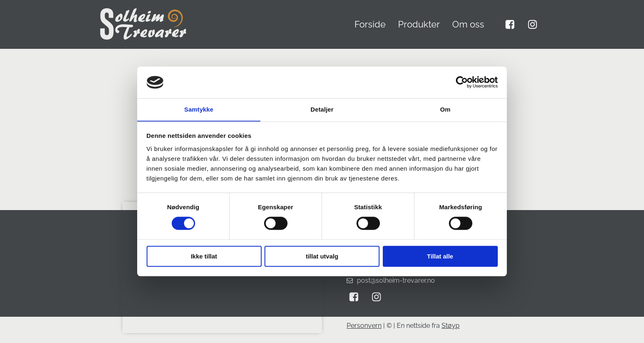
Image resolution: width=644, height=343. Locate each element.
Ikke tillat (204, 256)
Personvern (364, 326)
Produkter (419, 24)
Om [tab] (445, 109)
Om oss (468, 24)
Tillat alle (440, 256)
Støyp (451, 326)
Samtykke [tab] (199, 109)
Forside (370, 24)
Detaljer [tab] (322, 109)
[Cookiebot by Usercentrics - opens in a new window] (462, 82)
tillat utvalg (322, 256)
